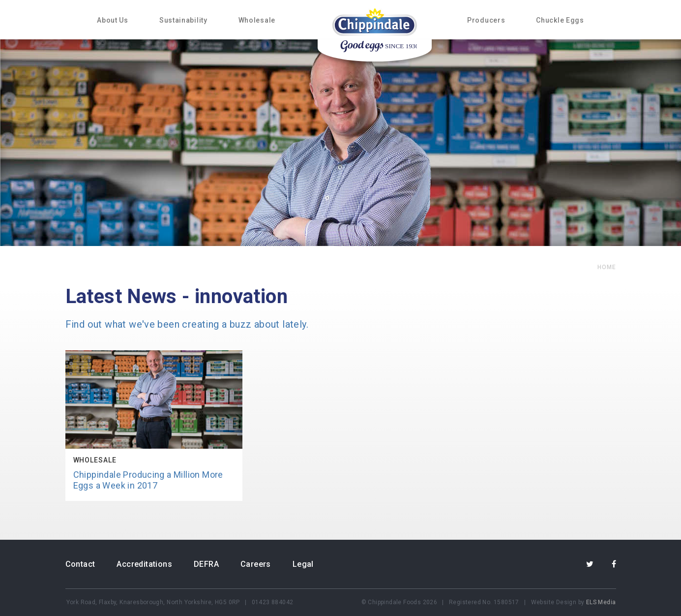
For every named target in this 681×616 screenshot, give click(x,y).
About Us (113, 20)
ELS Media (601, 602)
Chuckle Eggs (560, 20)
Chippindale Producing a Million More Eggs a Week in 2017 (148, 480)
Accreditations (144, 564)
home (607, 267)
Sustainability (183, 20)
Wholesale (257, 20)
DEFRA (206, 564)
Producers (486, 20)
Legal (303, 564)
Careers (256, 564)
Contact (80, 564)
